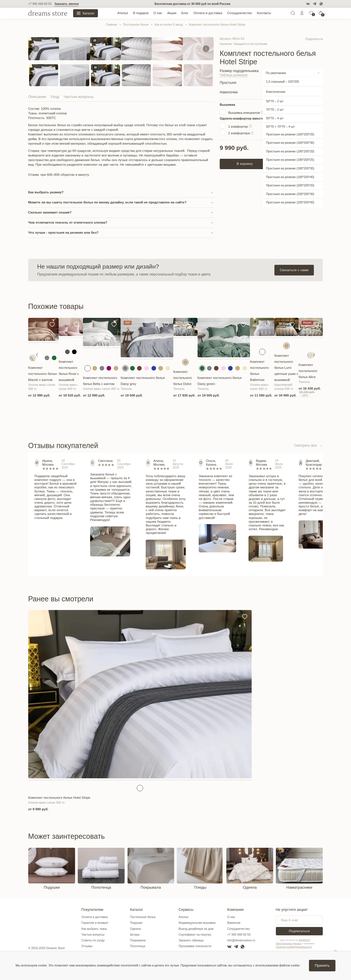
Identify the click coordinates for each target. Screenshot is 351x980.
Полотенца (138, 946)
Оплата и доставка (208, 13)
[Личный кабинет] (302, 14)
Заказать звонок (67, 4)
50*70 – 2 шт (275, 101)
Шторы (135, 935)
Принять (322, 965)
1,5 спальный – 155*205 (283, 82)
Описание (37, 97)
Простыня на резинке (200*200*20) (290, 185)
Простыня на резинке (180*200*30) (290, 168)
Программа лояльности (195, 946)
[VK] (308, 4)
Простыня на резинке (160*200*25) (290, 134)
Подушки (136, 923)
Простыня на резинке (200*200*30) (290, 194)
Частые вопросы (79, 97)
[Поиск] (293, 14)
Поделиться (315, 39)
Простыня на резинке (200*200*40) (290, 202)
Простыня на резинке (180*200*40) (290, 177)
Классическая (276, 91)
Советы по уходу (93, 940)
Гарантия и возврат (95, 923)
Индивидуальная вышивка (197, 923)
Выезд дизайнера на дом (196, 929)
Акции (172, 13)
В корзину (245, 163)
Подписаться (299, 931)
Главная (111, 25)
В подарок (141, 13)
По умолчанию (276, 73)
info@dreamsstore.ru (241, 940)
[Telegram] (314, 4)
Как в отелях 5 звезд (169, 25)
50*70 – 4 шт (275, 118)
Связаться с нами (294, 270)
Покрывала (138, 940)
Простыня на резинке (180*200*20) (290, 151)
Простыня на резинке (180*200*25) (290, 160)
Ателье (123, 13)
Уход (55, 97)
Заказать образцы (191, 940)
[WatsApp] (321, 4)
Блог (185, 13)
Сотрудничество (240, 13)
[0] (311, 14)
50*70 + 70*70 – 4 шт (280, 127)
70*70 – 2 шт (275, 109)
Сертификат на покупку (195, 935)
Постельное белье (136, 25)
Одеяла (135, 929)
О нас (158, 13)
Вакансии (234, 923)
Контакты (264, 13)
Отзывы (87, 946)
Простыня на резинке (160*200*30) (290, 142)
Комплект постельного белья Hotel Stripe (217, 25)
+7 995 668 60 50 (40, 4)
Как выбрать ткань (94, 929)
